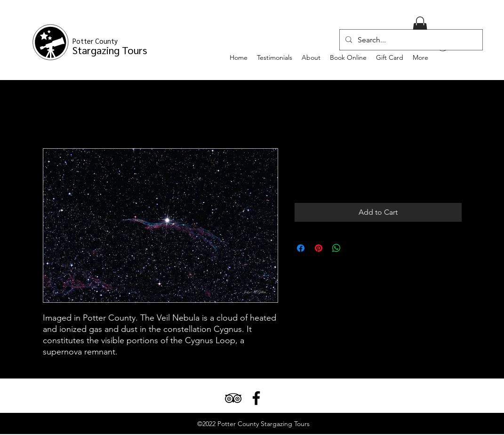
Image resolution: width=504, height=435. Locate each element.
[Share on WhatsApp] (336, 248)
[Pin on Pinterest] (319, 248)
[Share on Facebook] (301, 248)
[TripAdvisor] (233, 398)
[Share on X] (354, 248)
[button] (420, 26)
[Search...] (410, 40)
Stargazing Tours (110, 46)
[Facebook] (256, 398)
